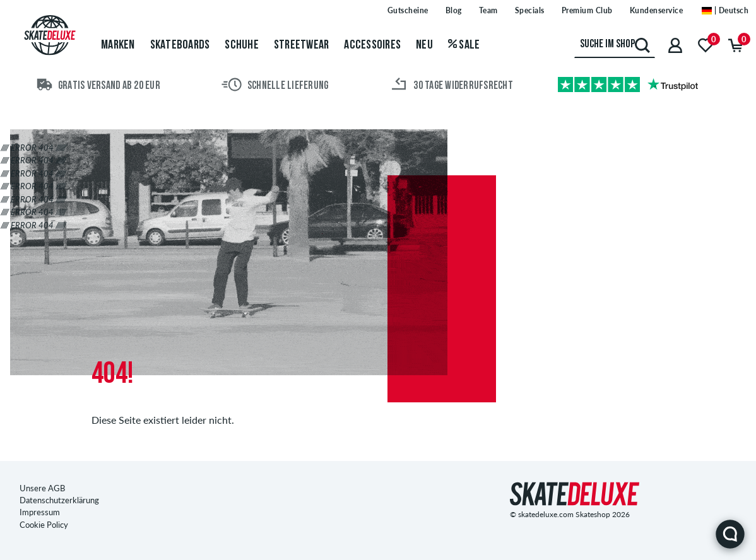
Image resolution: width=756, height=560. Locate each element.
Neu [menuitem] (424, 45)
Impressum (40, 512)
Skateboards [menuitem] (180, 45)
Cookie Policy (44, 525)
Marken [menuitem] (118, 45)
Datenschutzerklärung (59, 500)
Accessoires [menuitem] (372, 45)
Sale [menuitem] (464, 45)
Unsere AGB (42, 488)
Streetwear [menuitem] (302, 45)
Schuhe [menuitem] (242, 45)
